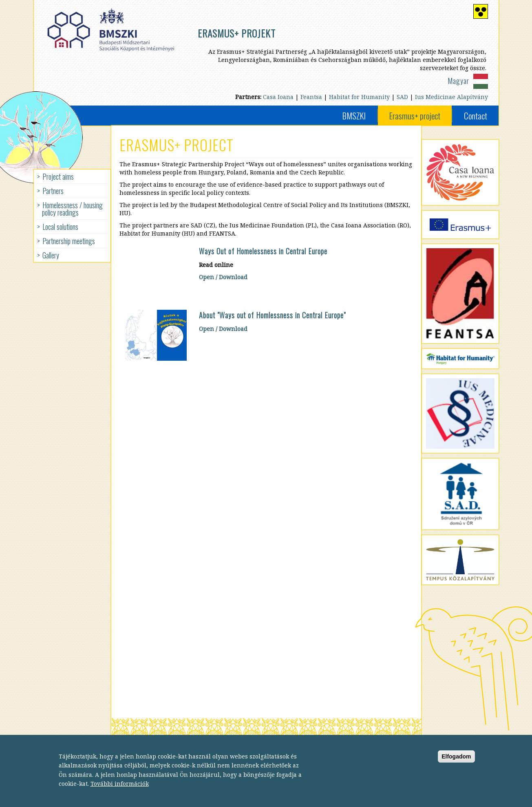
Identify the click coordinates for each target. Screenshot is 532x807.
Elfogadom (456, 762)
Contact (476, 116)
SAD (402, 97)
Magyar (458, 81)
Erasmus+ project (415, 116)
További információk (120, 789)
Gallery (51, 255)
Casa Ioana (278, 97)
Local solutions (60, 227)
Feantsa (311, 97)
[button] (156, 335)
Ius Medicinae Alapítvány (451, 97)
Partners (53, 191)
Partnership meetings (69, 241)
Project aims (58, 176)
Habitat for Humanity (359, 97)
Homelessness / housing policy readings (72, 209)
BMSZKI (354, 116)
